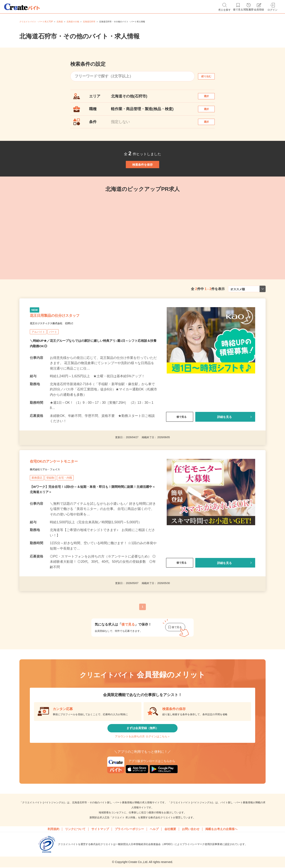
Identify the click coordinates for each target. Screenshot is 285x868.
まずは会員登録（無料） (142, 767)
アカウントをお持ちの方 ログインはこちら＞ (142, 780)
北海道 (60, 22)
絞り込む (210, 76)
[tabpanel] (142, 252)
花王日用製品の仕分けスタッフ (68, 341)
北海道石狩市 (89, 22)
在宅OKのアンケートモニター (67, 495)
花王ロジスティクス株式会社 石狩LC (62, 351)
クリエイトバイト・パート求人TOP (36, 22)
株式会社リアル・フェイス (52, 505)
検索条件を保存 (142, 180)
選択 (210, 98)
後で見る (180, 445)
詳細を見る (224, 445)
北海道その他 (73, 22)
